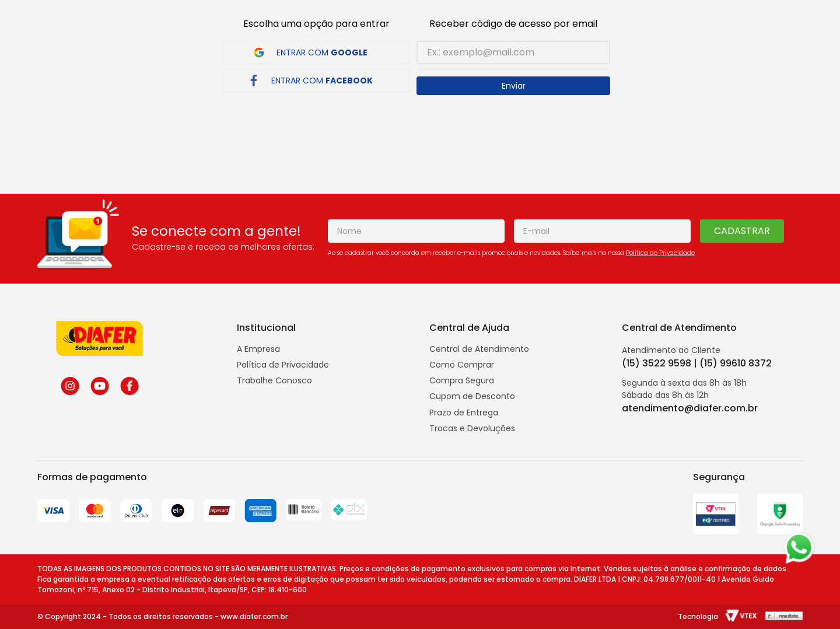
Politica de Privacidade (660, 253)
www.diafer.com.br (254, 616)
